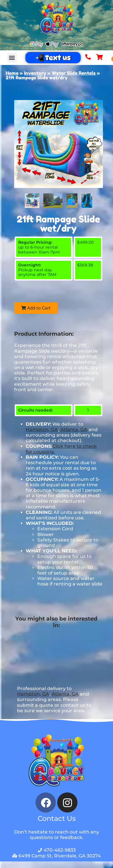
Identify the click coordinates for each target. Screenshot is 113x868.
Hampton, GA (42, 430)
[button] (12, 58)
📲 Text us (53, 58)
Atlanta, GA (74, 430)
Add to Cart (36, 308)
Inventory (35, 73)
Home (12, 73)
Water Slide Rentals (74, 73)
